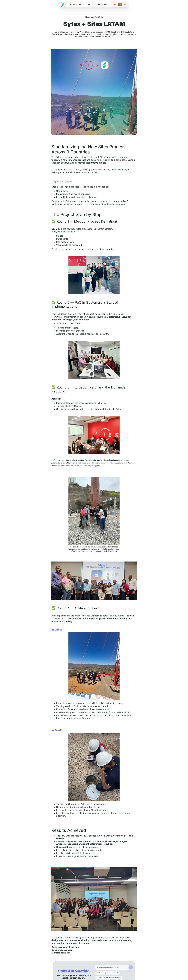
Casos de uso (75, 4)
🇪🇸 (120, 4)
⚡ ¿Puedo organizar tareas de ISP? (108, 973)
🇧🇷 (125, 4)
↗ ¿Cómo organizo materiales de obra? (109, 977)
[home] (63, 4)
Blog (89, 4)
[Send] (131, 967)
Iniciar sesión (102, 4)
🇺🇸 (115, 4)
